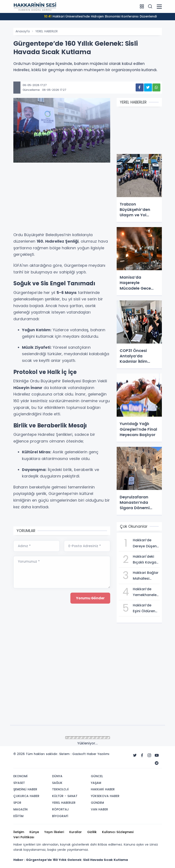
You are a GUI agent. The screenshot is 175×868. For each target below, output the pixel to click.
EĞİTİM (18, 816)
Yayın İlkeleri (54, 832)
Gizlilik (92, 832)
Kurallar (76, 832)
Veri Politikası (24, 837)
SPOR (17, 803)
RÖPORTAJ (60, 809)
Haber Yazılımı (98, 754)
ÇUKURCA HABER (26, 796)
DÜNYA (57, 776)
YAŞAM (96, 783)
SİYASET (19, 783)
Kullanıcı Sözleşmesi (118, 832)
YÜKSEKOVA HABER (105, 796)
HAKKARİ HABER (103, 789)
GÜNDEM (97, 803)
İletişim (19, 832)
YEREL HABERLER (46, 31)
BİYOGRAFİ (60, 816)
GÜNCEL (97, 776)
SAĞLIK (57, 783)
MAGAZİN (20, 809)
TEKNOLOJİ (60, 789)
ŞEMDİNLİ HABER (25, 789)
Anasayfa (23, 31)
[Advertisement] (62, 199)
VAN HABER (99, 809)
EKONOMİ (20, 776)
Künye (34, 832)
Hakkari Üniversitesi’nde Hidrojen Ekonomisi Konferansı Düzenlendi (100, 16)
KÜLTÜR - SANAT (65, 796)
